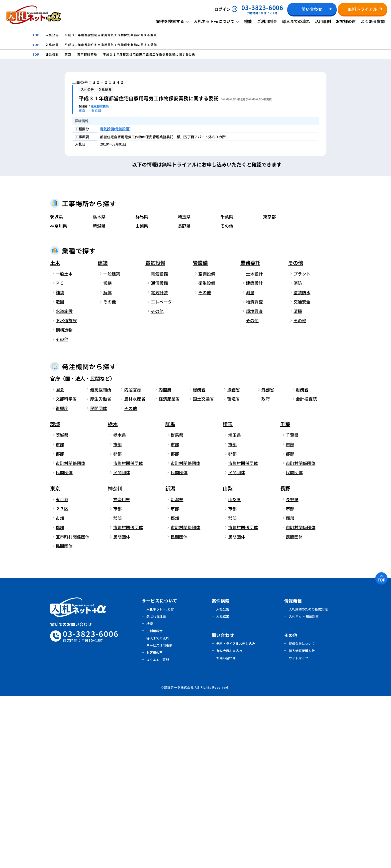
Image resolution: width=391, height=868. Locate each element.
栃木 (113, 596)
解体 (107, 465)
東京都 (269, 389)
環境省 (234, 571)
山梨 (228, 660)
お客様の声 (346, 21)
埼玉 (228, 596)
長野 (285, 660)
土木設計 (254, 446)
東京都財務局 (100, 106)
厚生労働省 (101, 571)
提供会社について (302, 816)
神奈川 (115, 660)
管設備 (200, 435)
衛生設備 (207, 455)
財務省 (302, 562)
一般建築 (112, 446)
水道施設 (64, 483)
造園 (60, 474)
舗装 (60, 465)
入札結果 (223, 789)
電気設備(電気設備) (115, 129)
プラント (302, 446)
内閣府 (165, 562)
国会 (60, 562)
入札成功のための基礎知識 (308, 781)
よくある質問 (373, 21)
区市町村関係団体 (72, 709)
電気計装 (159, 465)
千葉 (285, 596)
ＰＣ (60, 455)
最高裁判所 (101, 562)
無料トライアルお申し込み (236, 816)
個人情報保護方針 (302, 823)
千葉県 (227, 389)
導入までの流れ (296, 21)
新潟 (170, 660)
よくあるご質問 (158, 832)
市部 (60, 617)
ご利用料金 (267, 21)
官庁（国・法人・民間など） (83, 551)
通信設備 (159, 455)
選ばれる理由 (156, 789)
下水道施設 (66, 493)
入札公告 (223, 781)
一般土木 (64, 446)
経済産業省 (169, 571)
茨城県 (56, 389)
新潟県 (99, 398)
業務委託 (250, 435)
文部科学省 (66, 571)
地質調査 (254, 474)
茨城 (55, 596)
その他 (227, 398)
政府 (266, 571)
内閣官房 (133, 562)
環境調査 (254, 483)
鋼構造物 (64, 502)
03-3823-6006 (91, 808)
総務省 (199, 562)
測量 (250, 465)
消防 (298, 455)
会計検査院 (306, 571)
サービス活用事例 (159, 817)
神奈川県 (59, 398)
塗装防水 (302, 465)
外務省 (268, 562)
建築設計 (254, 455)
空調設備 (207, 446)
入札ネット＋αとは (160, 781)
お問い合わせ (226, 830)
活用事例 (323, 21)
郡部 (60, 626)
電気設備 (155, 435)
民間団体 (98, 580)
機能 (248, 21)
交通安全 (302, 474)
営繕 (107, 455)
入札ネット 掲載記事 (304, 789)
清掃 (298, 483)
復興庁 (62, 580)
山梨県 (142, 398)
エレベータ (161, 474)
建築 (103, 435)
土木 (55, 435)
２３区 (62, 681)
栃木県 (99, 389)
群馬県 (142, 389)
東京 (55, 660)
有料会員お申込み (229, 823)
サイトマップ (298, 830)
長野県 (184, 398)
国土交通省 (203, 571)
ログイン (222, 9)
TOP (382, 752)
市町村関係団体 (70, 635)
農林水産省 (135, 571)
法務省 (234, 562)
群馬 (170, 596)
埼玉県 (184, 389)
